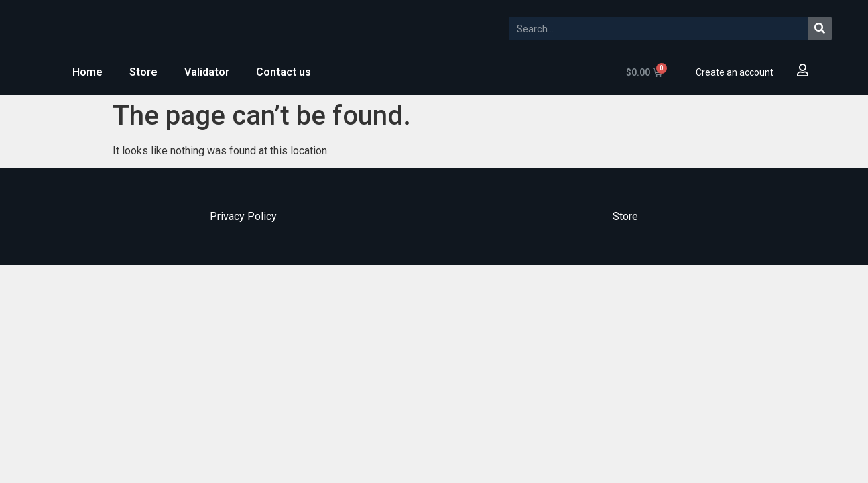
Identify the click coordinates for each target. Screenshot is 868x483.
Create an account (735, 72)
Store (143, 72)
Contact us (284, 72)
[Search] (820, 29)
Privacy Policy (243, 216)
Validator (207, 72)
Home (87, 72)
